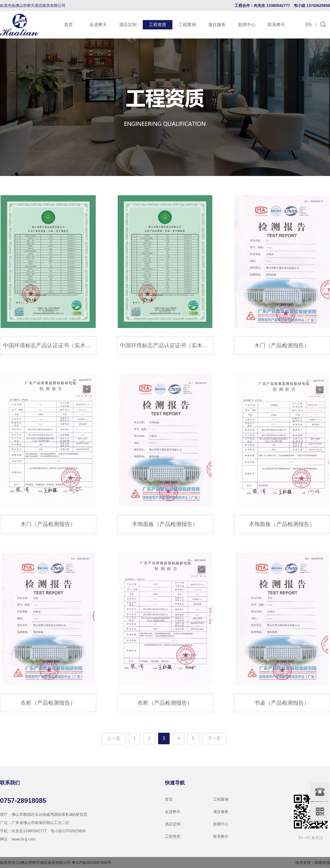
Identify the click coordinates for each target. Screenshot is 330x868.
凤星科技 (322, 863)
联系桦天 (276, 25)
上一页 (114, 738)
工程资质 (158, 25)
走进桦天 (98, 25)
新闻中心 (247, 25)
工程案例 (187, 25)
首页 (68, 25)
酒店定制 (128, 25)
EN (309, 25)
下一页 (214, 738)
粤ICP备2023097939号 (91, 863)
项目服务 (217, 25)
